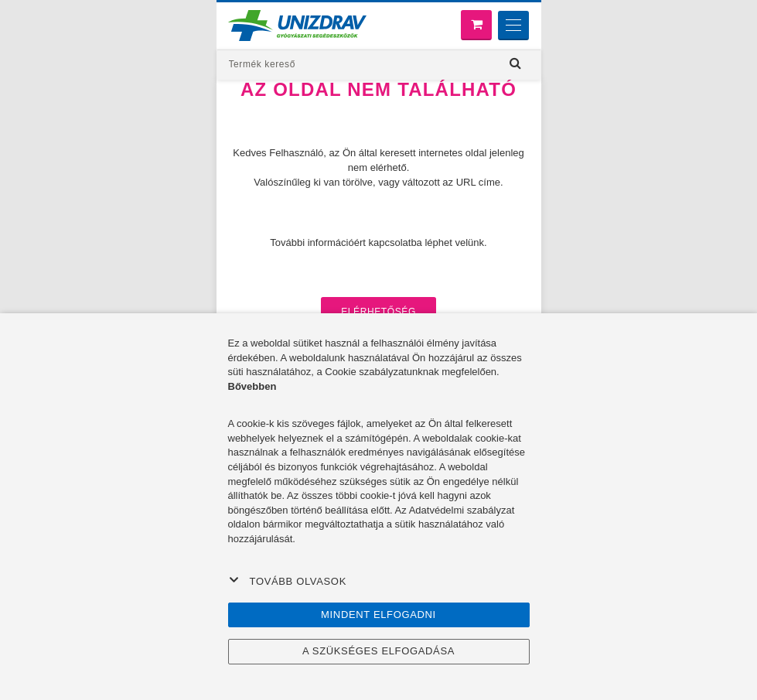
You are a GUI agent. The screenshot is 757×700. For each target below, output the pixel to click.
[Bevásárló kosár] (476, 25)
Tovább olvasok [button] (288, 581)
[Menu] (513, 26)
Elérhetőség (378, 312)
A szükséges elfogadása (378, 651)
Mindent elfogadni (378, 615)
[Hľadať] (516, 64)
